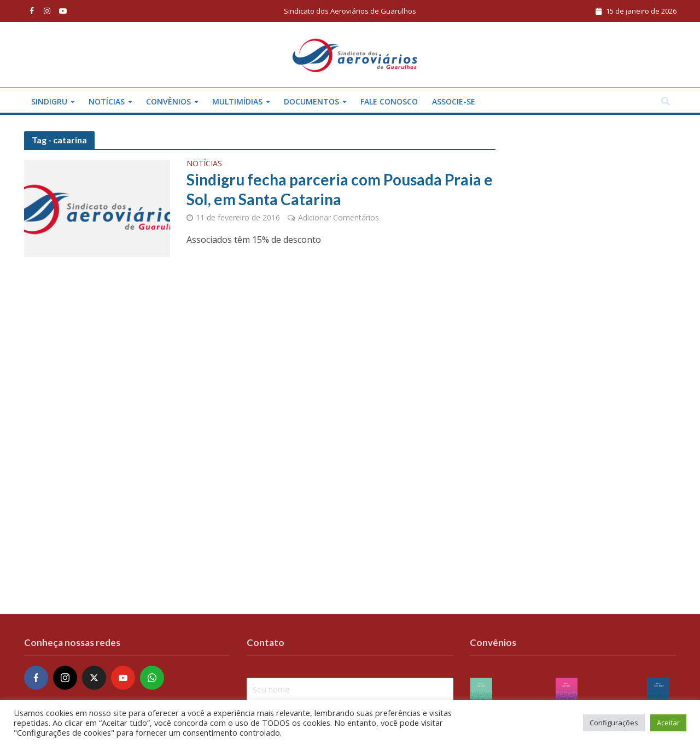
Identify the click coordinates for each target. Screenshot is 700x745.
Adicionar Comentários (339, 217)
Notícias (107, 101)
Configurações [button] (614, 723)
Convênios (168, 101)
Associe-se (454, 101)
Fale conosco (389, 101)
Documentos (311, 101)
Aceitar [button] (668, 723)
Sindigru (49, 101)
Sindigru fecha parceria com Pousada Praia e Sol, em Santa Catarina (340, 189)
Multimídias (237, 101)
